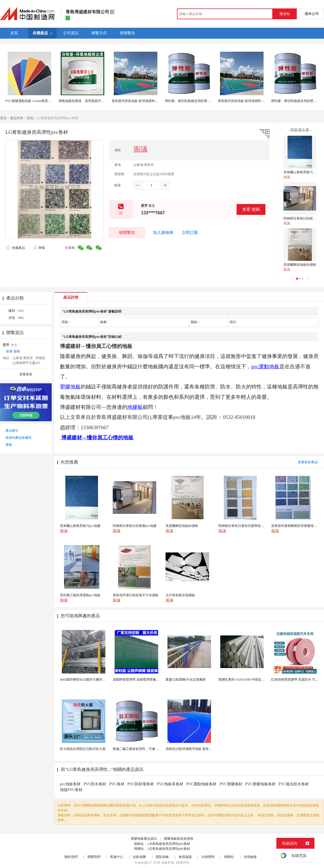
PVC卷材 (117, 784)
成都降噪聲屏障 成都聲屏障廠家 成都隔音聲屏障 (148, 679)
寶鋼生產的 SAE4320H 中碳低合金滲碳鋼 (248, 679)
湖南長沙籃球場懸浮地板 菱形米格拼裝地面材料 (200, 749)
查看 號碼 (251, 209)
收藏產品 (16, 248)
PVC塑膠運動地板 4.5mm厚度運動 (30, 101)
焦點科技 (168, 863)
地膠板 (135, 407)
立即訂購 (190, 233)
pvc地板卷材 (70, 784)
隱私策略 (162, 857)
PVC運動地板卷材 (201, 784)
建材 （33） (17, 311)
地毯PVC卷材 (71, 790)
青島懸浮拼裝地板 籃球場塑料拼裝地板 (140, 101)
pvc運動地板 (265, 367)
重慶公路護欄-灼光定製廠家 (186, 679)
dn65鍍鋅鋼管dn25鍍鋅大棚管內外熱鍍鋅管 (91, 679)
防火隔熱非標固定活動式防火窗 (83, 749)
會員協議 (185, 857)
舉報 (39, 248)
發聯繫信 (127, 232)
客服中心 (117, 857)
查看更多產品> (309, 462)
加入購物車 (163, 233)
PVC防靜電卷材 (141, 784)
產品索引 (12, 431)
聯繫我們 (94, 857)
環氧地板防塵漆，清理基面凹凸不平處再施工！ (93, 101)
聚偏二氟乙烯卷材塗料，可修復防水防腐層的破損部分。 (154, 749)
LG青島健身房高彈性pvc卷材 (169, 844)
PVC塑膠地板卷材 (260, 784)
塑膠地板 (70, 387)
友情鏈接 (250, 857)
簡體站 (229, 857)
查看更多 (26, 374)
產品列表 (17, 118)
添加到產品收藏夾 (19, 438)
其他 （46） (17, 318)
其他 (30, 118)
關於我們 (71, 857)
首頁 (3, 118)
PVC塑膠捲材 (231, 784)
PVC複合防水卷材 (294, 784)
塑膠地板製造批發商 (179, 839)
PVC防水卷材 (95, 784)
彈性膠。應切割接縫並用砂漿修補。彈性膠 (196, 101)
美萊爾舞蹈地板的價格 (300, 265)
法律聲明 (208, 857)
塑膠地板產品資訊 (144, 839)
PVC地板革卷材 (170, 784)
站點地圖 (139, 857)
